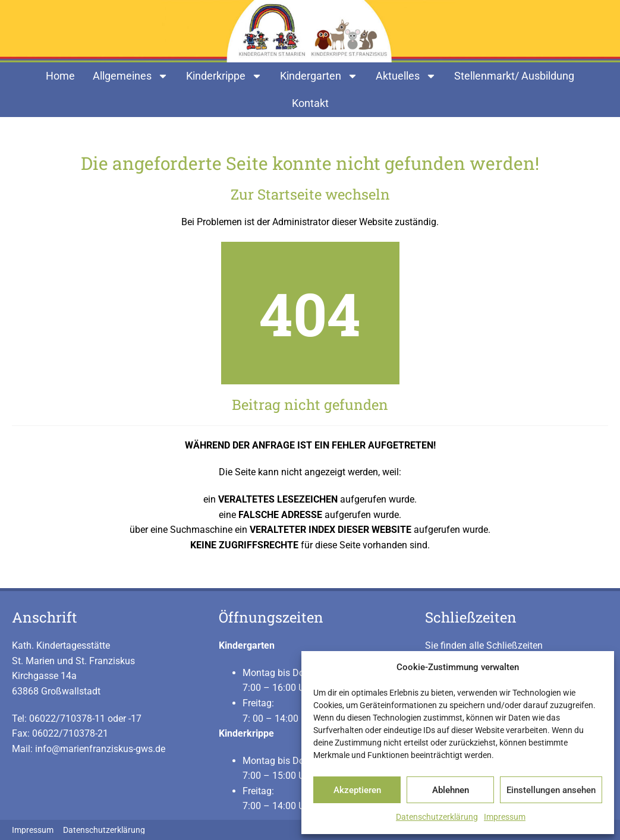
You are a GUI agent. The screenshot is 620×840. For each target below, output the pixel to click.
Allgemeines (130, 76)
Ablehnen (451, 790)
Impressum (505, 817)
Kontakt (310, 103)
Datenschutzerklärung (437, 817)
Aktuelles (406, 76)
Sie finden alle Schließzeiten (484, 645)
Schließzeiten (471, 617)
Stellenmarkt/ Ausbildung (514, 76)
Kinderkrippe (224, 76)
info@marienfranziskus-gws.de (100, 749)
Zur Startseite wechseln (310, 194)
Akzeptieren (357, 790)
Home (60, 76)
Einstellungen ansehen (551, 790)
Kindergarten (319, 76)
